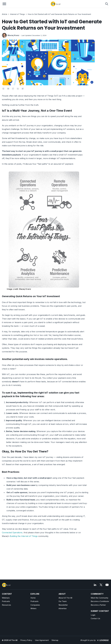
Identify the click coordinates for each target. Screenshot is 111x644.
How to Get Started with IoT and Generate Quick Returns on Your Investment (59, 14)
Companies (35, 605)
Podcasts (6, 601)
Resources (6, 605)
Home (33, 598)
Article (5, 14)
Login (93, 615)
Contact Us (95, 618)
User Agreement (42, 640)
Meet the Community (99, 598)
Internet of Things (17, 14)
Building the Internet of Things (24, 536)
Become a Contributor (100, 601)
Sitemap (55, 640)
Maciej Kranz (13, 35)
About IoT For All (65, 598)
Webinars (6, 598)
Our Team (63, 601)
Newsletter (63, 605)
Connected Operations (12, 533)
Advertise (63, 608)
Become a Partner (98, 605)
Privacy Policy (26, 640)
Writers (33, 608)
